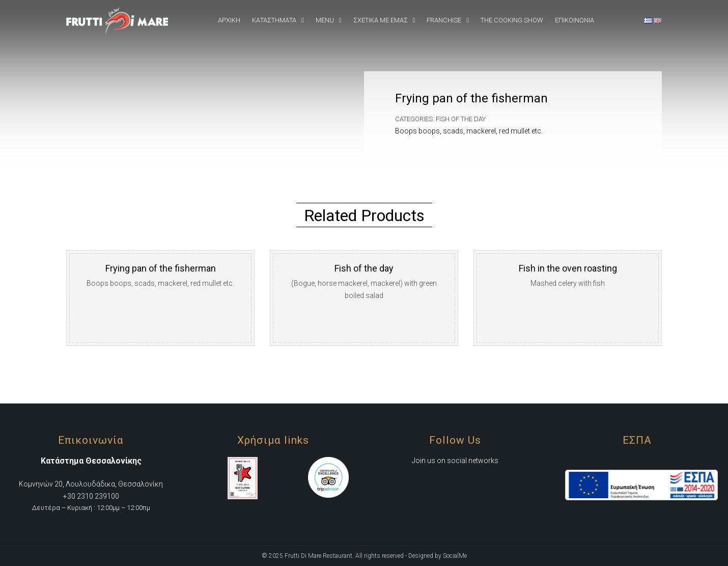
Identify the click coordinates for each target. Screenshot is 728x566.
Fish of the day (461, 119)
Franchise (444, 20)
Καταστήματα (274, 20)
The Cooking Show (512, 20)
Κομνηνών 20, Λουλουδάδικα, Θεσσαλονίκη (91, 484)
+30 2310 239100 (91, 496)
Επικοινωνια (575, 20)
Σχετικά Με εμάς (381, 20)
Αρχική (229, 20)
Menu (325, 20)
